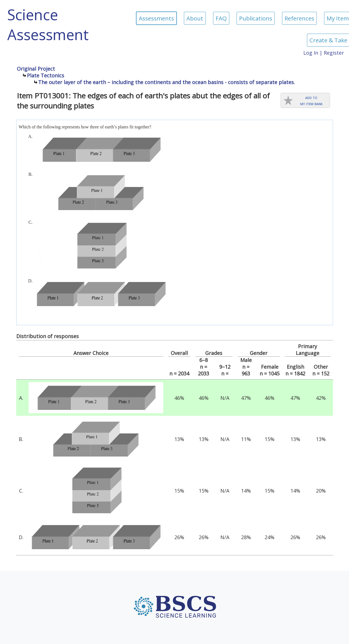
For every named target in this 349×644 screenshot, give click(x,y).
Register (334, 53)
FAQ (221, 18)
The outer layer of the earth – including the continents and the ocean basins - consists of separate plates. (167, 82)
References (299, 18)
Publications (256, 18)
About (195, 18)
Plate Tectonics (46, 75)
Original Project (36, 69)
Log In (311, 53)
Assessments (156, 18)
